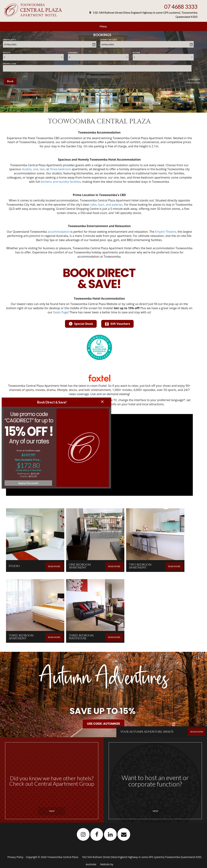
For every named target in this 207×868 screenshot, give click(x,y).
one (36, 169)
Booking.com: (24, 446)
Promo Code (10, 63)
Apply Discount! (28, 455)
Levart (118, 864)
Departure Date (109, 39)
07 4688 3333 (181, 7)
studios (27, 169)
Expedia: (24, 448)
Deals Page (61, 312)
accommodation (59, 232)
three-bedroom (60, 169)
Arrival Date (9, 39)
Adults (7, 52)
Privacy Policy (16, 857)
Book (10, 81)
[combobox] (33, 57)
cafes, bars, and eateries (106, 205)
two (42, 169)
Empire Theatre (166, 232)
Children (73, 52)
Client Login (194, 79)
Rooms (136, 52)
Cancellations (193, 83)
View (52, 811)
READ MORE (54, 566)
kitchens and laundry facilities (61, 182)
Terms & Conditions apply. (28, 423)
